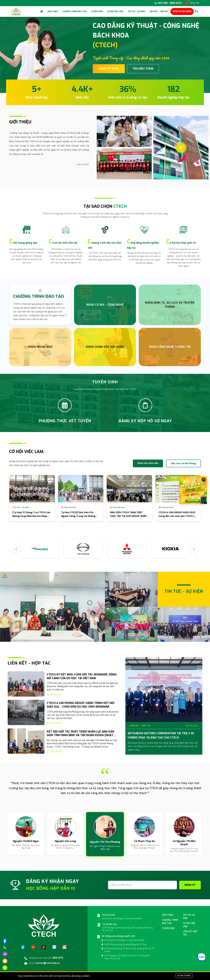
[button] (194, 549)
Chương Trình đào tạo (170, 922)
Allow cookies (184, 976)
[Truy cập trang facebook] (5, 941)
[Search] (197, 11)
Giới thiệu (53, 11)
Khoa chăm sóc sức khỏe (105, 347)
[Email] (65, 947)
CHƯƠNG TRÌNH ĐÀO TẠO (39, 296)
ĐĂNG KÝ (190, 885)
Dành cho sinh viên (148, 463)
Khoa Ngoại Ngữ (40, 347)
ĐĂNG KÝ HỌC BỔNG (182, 11)
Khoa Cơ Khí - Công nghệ (105, 305)
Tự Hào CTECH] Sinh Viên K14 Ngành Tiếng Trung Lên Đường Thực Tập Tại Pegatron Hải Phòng (80, 516)
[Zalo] (54, 947)
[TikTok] (44, 947)
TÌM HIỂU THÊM (143, 69)
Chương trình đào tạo (74, 11)
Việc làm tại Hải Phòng (183, 463)
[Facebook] (23, 947)
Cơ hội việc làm (115, 11)
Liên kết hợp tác (190, 933)
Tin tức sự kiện (189, 917)
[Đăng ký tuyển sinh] (5, 968)
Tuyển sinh (97, 11)
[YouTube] (33, 947)
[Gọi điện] (5, 948)
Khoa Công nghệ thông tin (170, 347)
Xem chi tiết (83, 164)
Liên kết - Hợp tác (159, 11)
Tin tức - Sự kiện (136, 11)
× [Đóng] (204, 480)
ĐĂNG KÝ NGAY (109, 68)
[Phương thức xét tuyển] (5, 961)
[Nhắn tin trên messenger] (5, 954)
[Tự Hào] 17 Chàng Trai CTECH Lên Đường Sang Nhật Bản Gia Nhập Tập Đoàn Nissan (31, 516)
